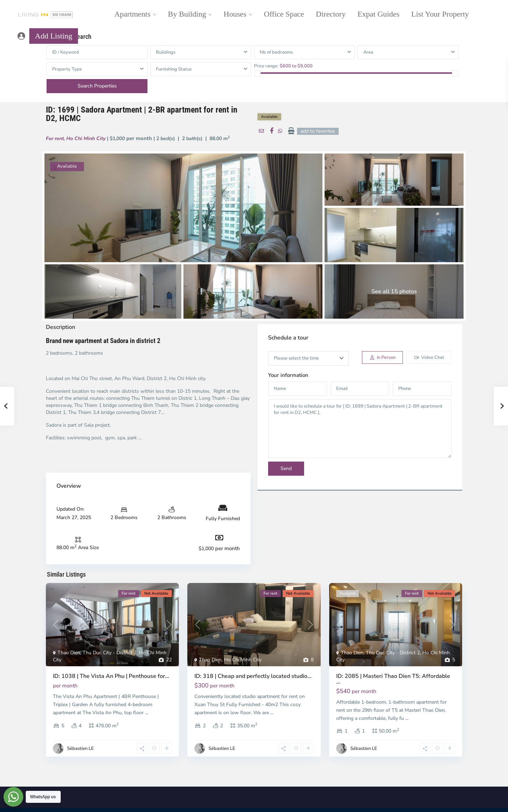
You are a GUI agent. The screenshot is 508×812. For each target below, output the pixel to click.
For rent (55, 139)
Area (368, 52)
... (147, 713)
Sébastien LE (80, 748)
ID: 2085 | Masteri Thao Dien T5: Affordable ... (393, 679)
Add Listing (54, 36)
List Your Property (440, 14)
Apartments (132, 14)
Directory (331, 14)
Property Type (67, 69)
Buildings (166, 52)
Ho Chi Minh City (86, 139)
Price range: (266, 66)
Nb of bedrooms (276, 52)
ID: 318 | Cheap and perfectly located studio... (253, 676)
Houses (235, 14)
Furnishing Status (174, 69)
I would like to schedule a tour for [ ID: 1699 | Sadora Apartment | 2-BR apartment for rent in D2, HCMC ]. (360, 429)
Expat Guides (378, 14)
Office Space (284, 14)
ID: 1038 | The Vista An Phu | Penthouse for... (111, 676)
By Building (187, 14)
